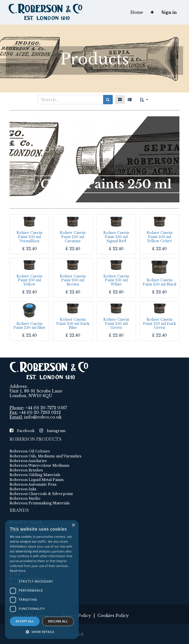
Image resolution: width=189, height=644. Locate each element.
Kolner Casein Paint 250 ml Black (160, 282)
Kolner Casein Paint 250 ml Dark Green (159, 324)
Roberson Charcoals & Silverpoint (41, 494)
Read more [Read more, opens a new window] (18, 571)
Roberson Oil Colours (30, 451)
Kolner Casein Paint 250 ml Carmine (73, 237)
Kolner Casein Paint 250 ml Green (116, 324)
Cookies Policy (113, 615)
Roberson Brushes (26, 470)
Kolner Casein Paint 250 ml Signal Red (116, 237)
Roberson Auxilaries (28, 461)
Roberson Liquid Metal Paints (37, 480)
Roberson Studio (25, 498)
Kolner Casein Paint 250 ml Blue (29, 326)
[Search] (108, 100)
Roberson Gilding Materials (35, 475)
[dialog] (42, 580)
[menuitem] (137, 12)
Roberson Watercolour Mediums (39, 465)
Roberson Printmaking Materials (40, 503)
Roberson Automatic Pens (33, 484)
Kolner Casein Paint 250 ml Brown (73, 280)
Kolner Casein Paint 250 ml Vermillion (29, 237)
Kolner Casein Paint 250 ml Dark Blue (73, 324)
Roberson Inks (23, 489)
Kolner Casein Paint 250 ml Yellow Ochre (160, 237)
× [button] (73, 525)
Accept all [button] (25, 621)
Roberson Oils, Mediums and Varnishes (46, 456)
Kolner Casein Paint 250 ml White (116, 280)
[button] (152, 12)
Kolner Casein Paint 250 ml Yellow (29, 280)
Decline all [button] (58, 621)
